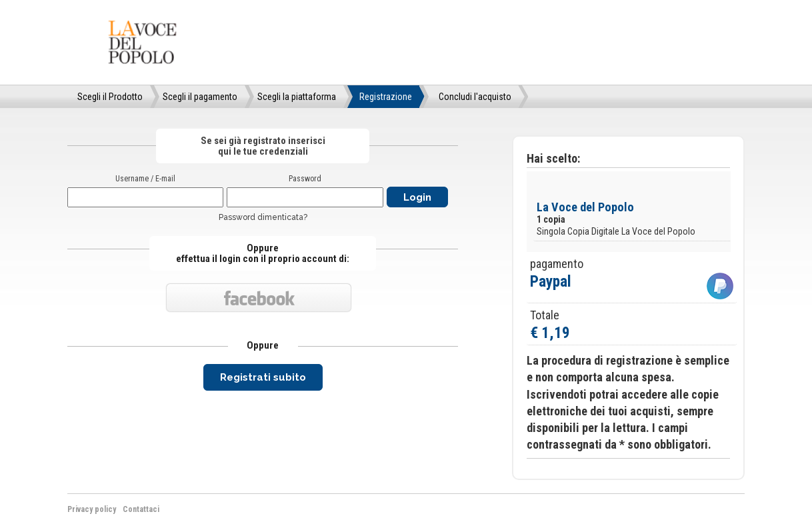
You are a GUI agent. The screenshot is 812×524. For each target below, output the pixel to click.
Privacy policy (92, 509)
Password (305, 179)
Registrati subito (263, 377)
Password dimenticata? (263, 217)
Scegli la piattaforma (297, 97)
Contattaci (141, 509)
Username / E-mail (145, 179)
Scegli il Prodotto (110, 97)
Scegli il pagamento (200, 97)
